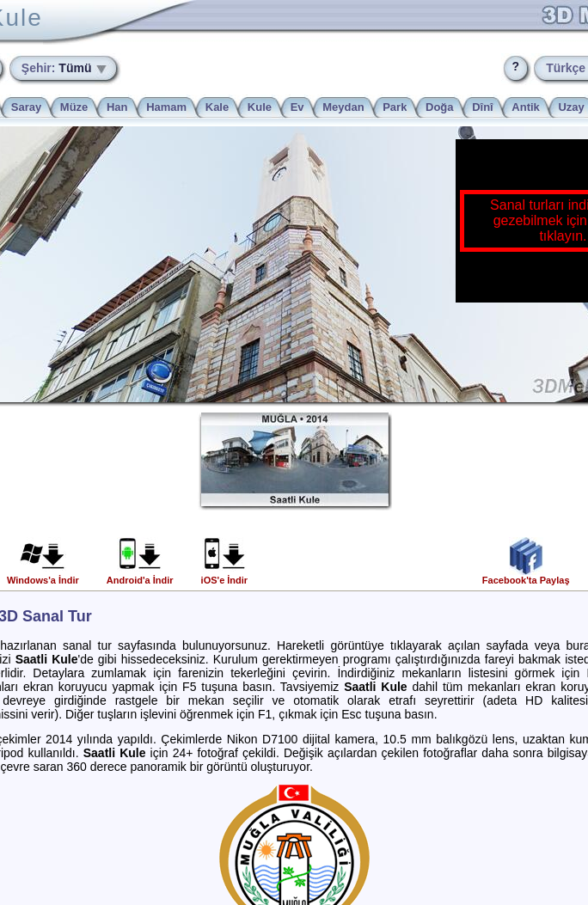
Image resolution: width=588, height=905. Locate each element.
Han (117, 107)
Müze (74, 107)
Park (395, 107)
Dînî (483, 107)
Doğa (440, 107)
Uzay (571, 107)
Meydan (343, 107)
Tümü (58, 68)
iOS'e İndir (225, 576)
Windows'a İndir (43, 576)
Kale (217, 107)
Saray (26, 107)
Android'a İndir (140, 576)
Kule (260, 107)
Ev (297, 107)
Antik (526, 107)
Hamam (166, 107)
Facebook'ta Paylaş (526, 576)
